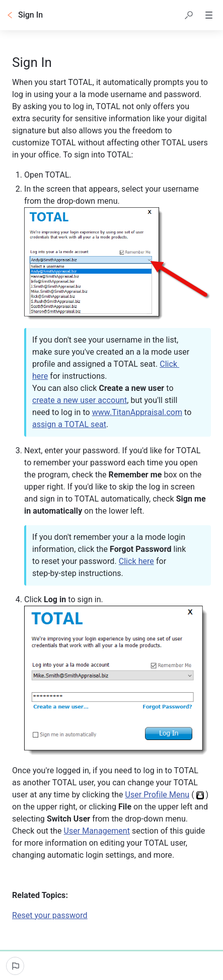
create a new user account (80, 400)
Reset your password (50, 915)
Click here (136, 561)
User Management (97, 831)
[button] (189, 15)
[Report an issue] (15, 966)
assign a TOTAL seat (69, 424)
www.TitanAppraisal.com (137, 412)
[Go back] (10, 15)
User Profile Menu (157, 795)
